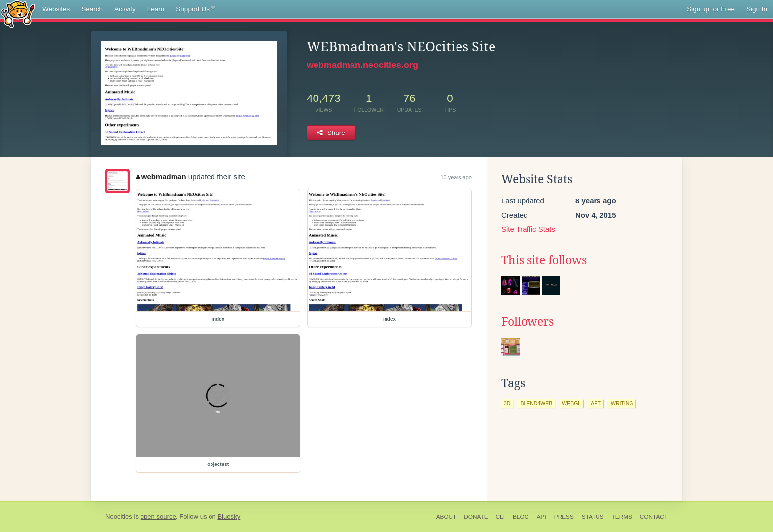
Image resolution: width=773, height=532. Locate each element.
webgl (571, 403)
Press (564, 517)
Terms (622, 517)
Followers (527, 322)
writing (622, 403)
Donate (476, 517)
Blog (521, 517)
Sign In (757, 9)
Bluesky (229, 516)
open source (158, 516)
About (446, 517)
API (542, 517)
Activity (125, 9)
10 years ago (456, 177)
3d (507, 403)
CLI (500, 517)
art (596, 403)
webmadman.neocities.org (362, 65)
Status (593, 517)
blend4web (536, 403)
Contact (654, 517)
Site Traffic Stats (528, 229)
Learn (156, 9)
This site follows (544, 260)
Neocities (119, 516)
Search (92, 9)
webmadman (161, 177)
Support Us (195, 9)
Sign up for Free (711, 9)
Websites (56, 9)
